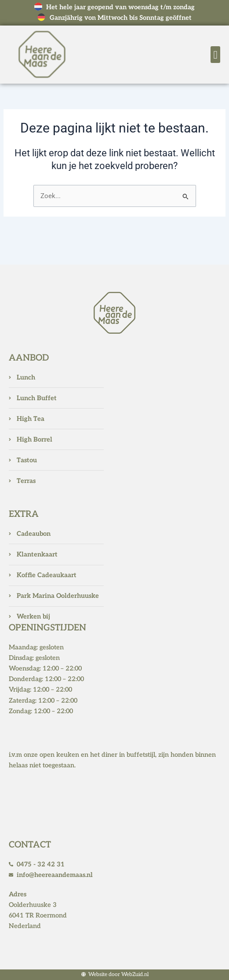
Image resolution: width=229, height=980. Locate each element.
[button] (215, 55)
